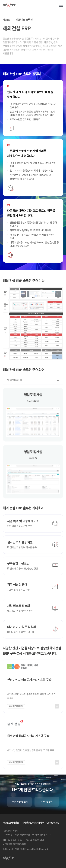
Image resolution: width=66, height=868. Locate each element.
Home (7, 21)
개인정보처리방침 (11, 823)
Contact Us (53, 823)
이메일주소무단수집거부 (33, 823)
